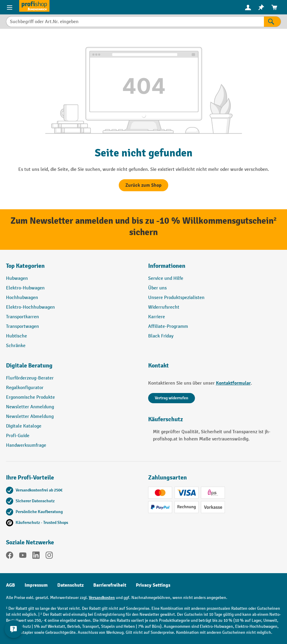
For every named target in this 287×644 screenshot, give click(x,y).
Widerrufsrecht (164, 307)
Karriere (157, 317)
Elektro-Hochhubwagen (30, 307)
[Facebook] (10, 556)
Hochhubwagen (22, 298)
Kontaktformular (233, 383)
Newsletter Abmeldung (30, 417)
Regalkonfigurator (25, 388)
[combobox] (135, 22)
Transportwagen (22, 327)
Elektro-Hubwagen (25, 288)
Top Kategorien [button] (25, 266)
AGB (10, 585)
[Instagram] (49, 556)
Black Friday (161, 336)
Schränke (16, 346)
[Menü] (10, 7)
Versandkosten (102, 598)
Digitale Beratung (29, 366)
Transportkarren (22, 317)
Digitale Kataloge (24, 426)
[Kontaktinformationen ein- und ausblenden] (13, 629)
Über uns (157, 288)
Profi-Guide (18, 436)
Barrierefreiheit (110, 585)
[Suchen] (272, 22)
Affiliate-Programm (168, 327)
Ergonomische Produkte (30, 397)
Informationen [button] (167, 266)
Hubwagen (17, 278)
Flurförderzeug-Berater (30, 378)
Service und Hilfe (166, 278)
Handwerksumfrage (26, 445)
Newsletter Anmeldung (30, 407)
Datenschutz (70, 585)
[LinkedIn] (36, 556)
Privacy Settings (153, 585)
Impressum (36, 585)
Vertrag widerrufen (172, 398)
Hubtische (16, 336)
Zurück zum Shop (143, 185)
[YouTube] (23, 556)
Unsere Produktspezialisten (176, 298)
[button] (73, 368)
